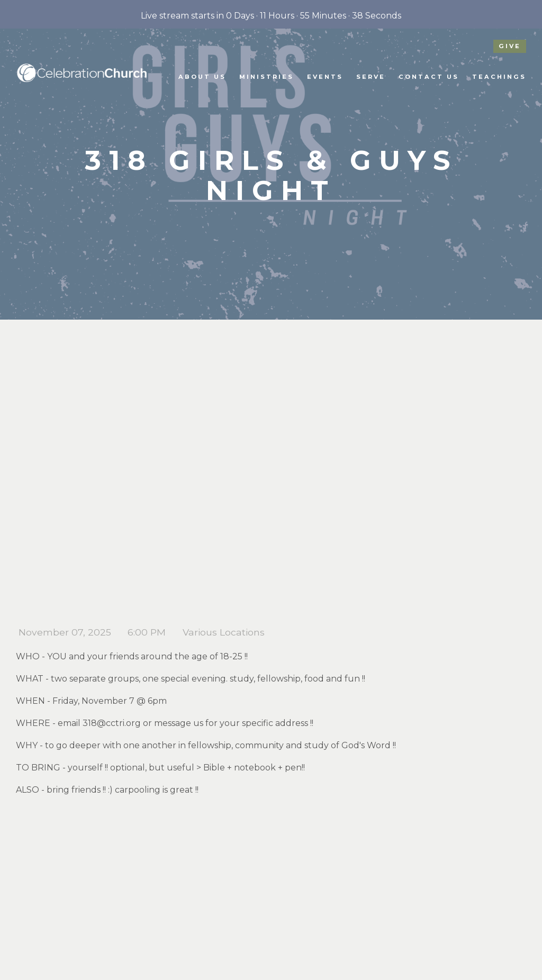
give (510, 46)
